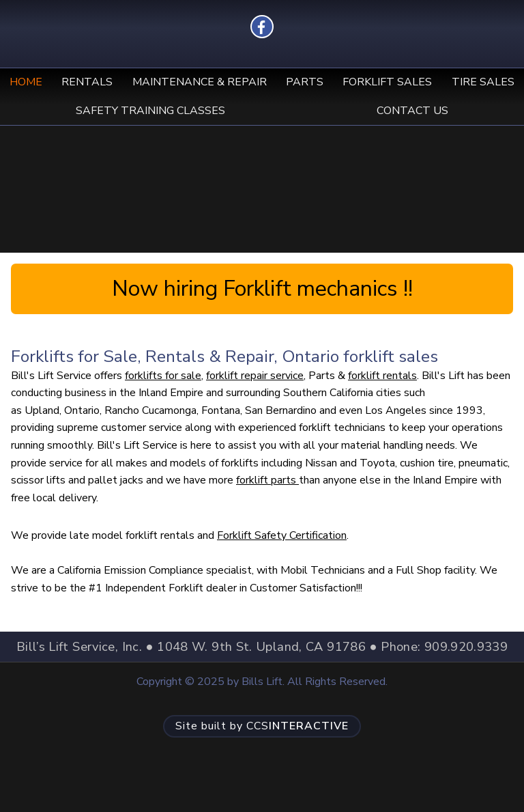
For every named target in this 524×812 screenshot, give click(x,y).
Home (26, 82)
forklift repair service (255, 376)
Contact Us (412, 111)
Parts (305, 82)
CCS (262, 726)
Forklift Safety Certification (282, 535)
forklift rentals (382, 376)
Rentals (87, 82)
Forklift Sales (387, 82)
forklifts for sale (163, 376)
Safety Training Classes (150, 111)
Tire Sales (483, 82)
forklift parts (267, 480)
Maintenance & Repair (200, 82)
